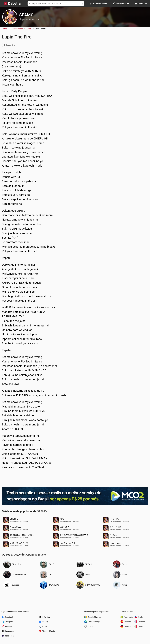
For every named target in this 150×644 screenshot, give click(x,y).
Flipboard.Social (49, 631)
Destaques (141, 4)
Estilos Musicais (99, 4)
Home (4, 29)
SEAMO (26, 15)
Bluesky (45, 622)
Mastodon (9, 636)
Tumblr (45, 626)
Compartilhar (9, 45)
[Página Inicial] (12, 4)
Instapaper (10, 631)
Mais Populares (121, 4)
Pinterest (9, 626)
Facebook (9, 617)
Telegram (9, 622)
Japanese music (29, 19)
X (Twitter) (46, 617)
